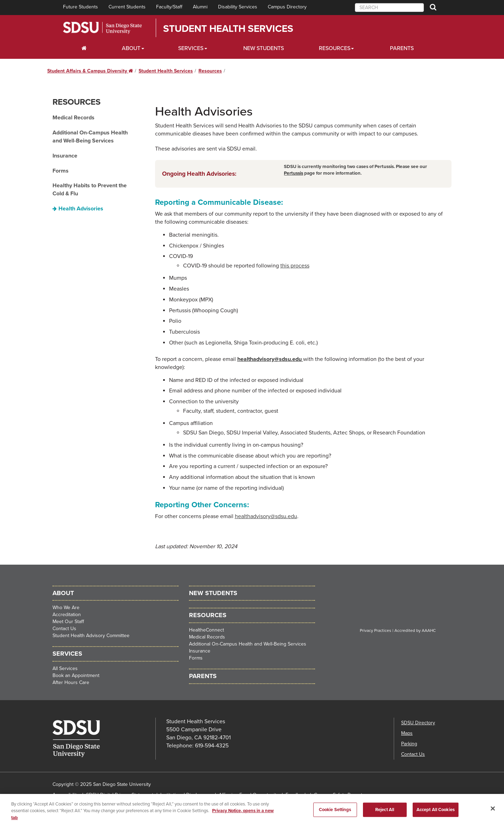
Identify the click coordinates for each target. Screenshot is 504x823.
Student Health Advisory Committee (91, 636)
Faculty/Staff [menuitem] (169, 7)
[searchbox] (389, 8)
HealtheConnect (206, 630)
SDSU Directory (418, 723)
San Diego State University (102, 28)
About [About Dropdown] (131, 48)
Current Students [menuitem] (127, 7)
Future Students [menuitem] (80, 7)
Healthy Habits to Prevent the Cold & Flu (90, 190)
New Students (264, 48)
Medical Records (73, 118)
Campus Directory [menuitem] (287, 7)
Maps (407, 733)
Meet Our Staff (68, 622)
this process (295, 266)
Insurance (65, 156)
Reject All (385, 814)
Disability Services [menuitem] (238, 7)
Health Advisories (81, 209)
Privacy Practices (376, 630)
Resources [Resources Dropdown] (335, 48)
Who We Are (66, 608)
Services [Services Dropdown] (191, 48)
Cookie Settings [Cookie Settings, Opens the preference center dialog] (335, 814)
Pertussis (293, 173)
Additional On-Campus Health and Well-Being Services (90, 137)
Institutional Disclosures (186, 795)
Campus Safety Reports (339, 795)
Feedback (296, 795)
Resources (210, 71)
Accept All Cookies (436, 814)
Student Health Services (228, 29)
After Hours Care (71, 682)
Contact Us (64, 629)
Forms (61, 171)
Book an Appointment (76, 675)
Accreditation (67, 615)
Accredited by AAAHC (415, 630)
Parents (402, 48)
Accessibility (66, 795)
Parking (409, 744)
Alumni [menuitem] (200, 7)
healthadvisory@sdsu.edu (270, 359)
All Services (65, 668)
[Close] (493, 813)
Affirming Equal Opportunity (249, 795)
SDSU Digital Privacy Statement (120, 795)
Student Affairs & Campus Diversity (90, 71)
